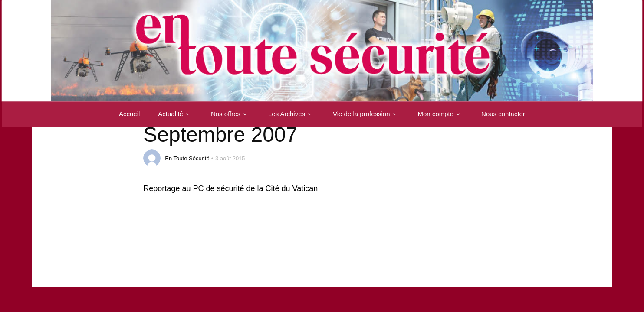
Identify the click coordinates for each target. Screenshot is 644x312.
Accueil (129, 114)
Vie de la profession (366, 114)
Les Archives (291, 114)
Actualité (175, 114)
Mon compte (441, 114)
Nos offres (230, 114)
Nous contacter (503, 114)
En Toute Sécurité (187, 158)
